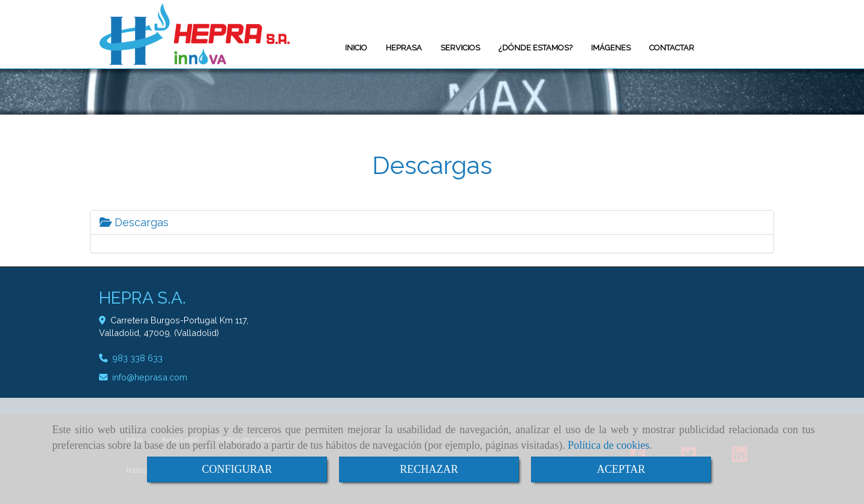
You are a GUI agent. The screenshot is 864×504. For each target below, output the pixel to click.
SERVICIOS (460, 48)
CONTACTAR (672, 48)
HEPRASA (404, 48)
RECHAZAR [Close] (429, 469)
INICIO (356, 48)
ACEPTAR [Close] (621, 469)
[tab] (432, 223)
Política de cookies (608, 445)
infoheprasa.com (150, 377)
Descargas (134, 222)
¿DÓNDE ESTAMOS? (535, 48)
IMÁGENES (611, 48)
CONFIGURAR (237, 469)
